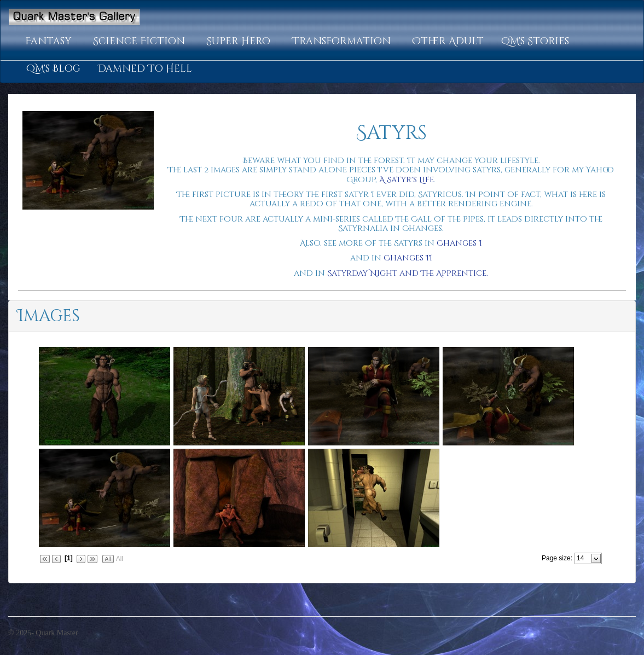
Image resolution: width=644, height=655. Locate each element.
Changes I (459, 243)
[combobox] (584, 558)
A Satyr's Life (407, 180)
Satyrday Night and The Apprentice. (408, 273)
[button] (50, 42)
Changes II (408, 258)
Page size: (557, 558)
